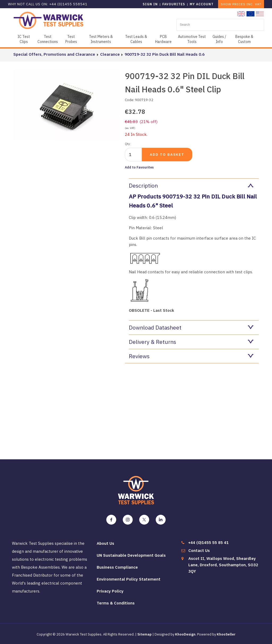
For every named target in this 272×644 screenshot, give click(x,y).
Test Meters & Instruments (101, 39)
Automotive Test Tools (192, 39)
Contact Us (199, 550)
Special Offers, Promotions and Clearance (54, 54)
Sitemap (144, 634)
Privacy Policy (110, 591)
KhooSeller (226, 634)
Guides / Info (219, 39)
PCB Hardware (163, 39)
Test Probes (71, 39)
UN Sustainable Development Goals (131, 555)
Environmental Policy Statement (129, 579)
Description (191, 185)
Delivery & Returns (191, 342)
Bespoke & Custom (244, 39)
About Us (105, 543)
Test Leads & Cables (136, 39)
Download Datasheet (191, 327)
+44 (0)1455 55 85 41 (208, 543)
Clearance (110, 54)
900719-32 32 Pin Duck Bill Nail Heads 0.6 (164, 54)
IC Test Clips (24, 39)
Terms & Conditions (116, 603)
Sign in (150, 4)
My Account (202, 4)
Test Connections (48, 39)
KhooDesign (185, 634)
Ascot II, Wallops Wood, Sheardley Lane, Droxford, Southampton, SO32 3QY (223, 565)
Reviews (191, 356)
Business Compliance (117, 567)
